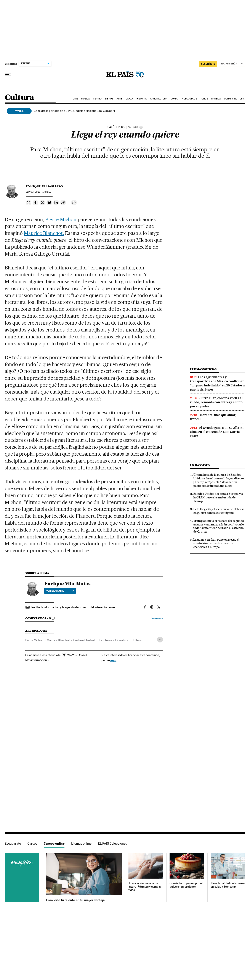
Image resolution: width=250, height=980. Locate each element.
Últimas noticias (234, 99)
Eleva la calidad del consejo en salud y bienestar (228, 885)
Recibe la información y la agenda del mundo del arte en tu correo (74, 607)
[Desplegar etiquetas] (160, 640)
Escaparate (13, 843)
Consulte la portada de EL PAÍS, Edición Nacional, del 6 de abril (74, 111)
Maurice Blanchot (58, 640)
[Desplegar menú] (8, 75)
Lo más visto (200, 465)
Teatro (97, 99)
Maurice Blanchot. (44, 233)
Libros (109, 99)
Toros (204, 99)
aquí (113, 660)
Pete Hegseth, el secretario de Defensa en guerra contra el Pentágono (219, 511)
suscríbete (208, 64)
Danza (129, 99)
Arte (119, 99)
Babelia (216, 99)
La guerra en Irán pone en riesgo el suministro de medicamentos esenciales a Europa (216, 543)
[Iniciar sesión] (232, 64)
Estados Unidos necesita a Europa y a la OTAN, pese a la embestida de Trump (218, 497)
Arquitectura (159, 99)
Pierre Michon (61, 219)
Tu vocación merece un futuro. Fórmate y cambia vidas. (145, 887)
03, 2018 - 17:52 (39, 192)
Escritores (105, 640)
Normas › (157, 618)
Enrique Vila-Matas (44, 186)
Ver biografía (60, 591)
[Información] (141, 127)
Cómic (174, 99)
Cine (75, 99)
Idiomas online (81, 843)
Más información (37, 660)
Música (85, 99)
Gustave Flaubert (84, 640)
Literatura (122, 640)
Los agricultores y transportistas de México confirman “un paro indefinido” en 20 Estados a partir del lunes (217, 383)
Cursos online (54, 843)
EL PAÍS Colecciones (112, 843)
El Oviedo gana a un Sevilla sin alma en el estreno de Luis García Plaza (217, 432)
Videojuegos (189, 99)
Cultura (19, 98)
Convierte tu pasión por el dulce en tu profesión (186, 885)
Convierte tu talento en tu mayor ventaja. (76, 900)
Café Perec (115, 127)
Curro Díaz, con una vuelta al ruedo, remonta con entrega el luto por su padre (216, 402)
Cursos (32, 843)
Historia (142, 99)
